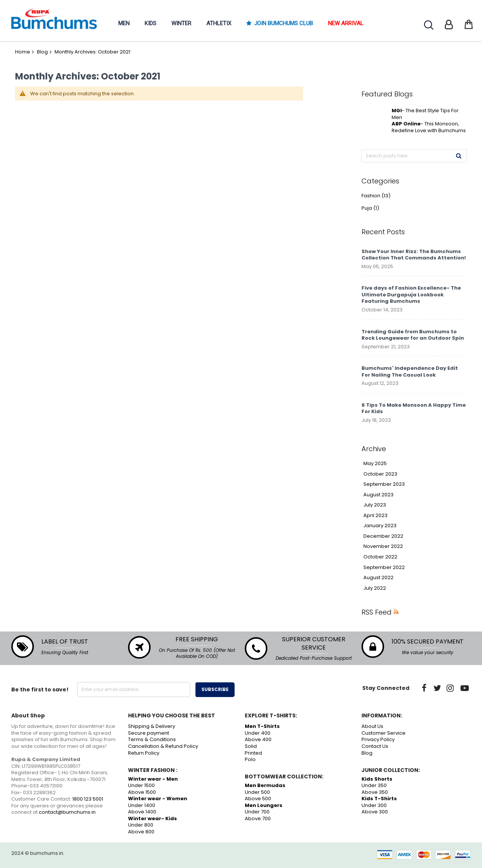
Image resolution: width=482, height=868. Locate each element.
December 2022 (383, 536)
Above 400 (258, 739)
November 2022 (383, 546)
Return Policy (144, 753)
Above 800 (141, 832)
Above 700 (258, 818)
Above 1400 (142, 812)
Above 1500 (142, 792)
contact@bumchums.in (67, 812)
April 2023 (375, 516)
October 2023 (380, 474)
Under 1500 (141, 785)
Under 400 (258, 733)
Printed (253, 753)
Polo (250, 759)
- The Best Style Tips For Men (425, 114)
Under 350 (374, 785)
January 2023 (380, 526)
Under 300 (374, 805)
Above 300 (375, 812)
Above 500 (258, 799)
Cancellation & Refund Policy (163, 746)
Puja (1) (370, 208)
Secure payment (149, 733)
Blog (42, 52)
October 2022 (380, 557)
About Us (372, 726)
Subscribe (215, 689)
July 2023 (375, 505)
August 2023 (378, 495)
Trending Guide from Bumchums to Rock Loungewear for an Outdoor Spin (413, 335)
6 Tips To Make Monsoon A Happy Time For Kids (414, 408)
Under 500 (257, 792)
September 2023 (384, 484)
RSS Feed (377, 612)
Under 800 (141, 825)
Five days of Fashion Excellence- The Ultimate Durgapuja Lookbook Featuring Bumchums (411, 295)
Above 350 (375, 792)
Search (429, 25)
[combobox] (414, 156)
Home (23, 52)
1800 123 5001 (88, 799)
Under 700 (257, 812)
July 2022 (375, 588)
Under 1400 (142, 805)
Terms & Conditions (152, 739)
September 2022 (384, 567)
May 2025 (375, 464)
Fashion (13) (376, 196)
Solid (251, 746)
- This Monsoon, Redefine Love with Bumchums (429, 127)
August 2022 (378, 578)
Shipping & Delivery (152, 726)
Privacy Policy (378, 739)
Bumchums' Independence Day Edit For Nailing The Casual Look (410, 371)
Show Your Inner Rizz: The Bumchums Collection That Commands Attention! (414, 255)
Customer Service (384, 733)
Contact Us (375, 746)
